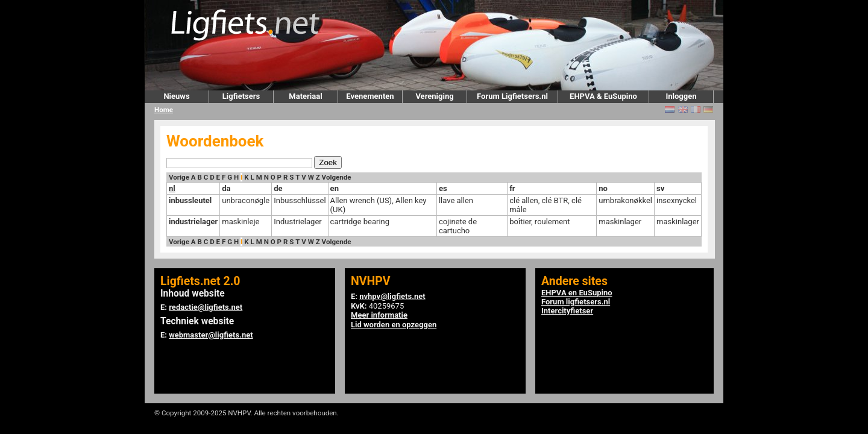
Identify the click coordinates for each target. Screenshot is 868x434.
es (443, 188)
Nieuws (176, 96)
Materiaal (305, 96)
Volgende (337, 177)
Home (164, 110)
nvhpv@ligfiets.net (392, 296)
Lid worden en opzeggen (394, 325)
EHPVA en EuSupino (577, 293)
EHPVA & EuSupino (603, 96)
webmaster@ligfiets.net (211, 335)
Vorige (179, 177)
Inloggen (681, 96)
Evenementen (370, 96)
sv (660, 188)
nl (172, 188)
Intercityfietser (567, 311)
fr (512, 188)
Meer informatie (379, 315)
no (603, 188)
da (226, 188)
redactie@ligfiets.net (206, 307)
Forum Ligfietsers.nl (512, 96)
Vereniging (434, 96)
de (278, 188)
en (335, 188)
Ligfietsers (241, 96)
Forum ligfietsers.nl (576, 302)
